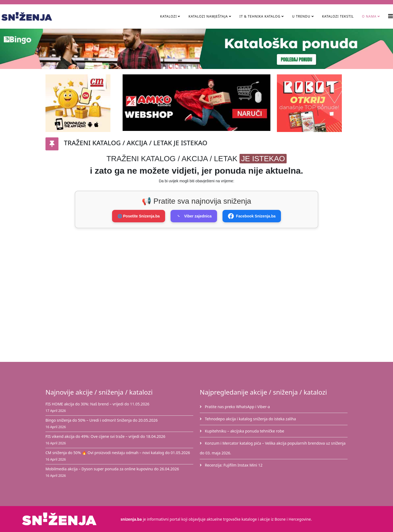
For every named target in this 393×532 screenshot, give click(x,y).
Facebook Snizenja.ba (252, 216)
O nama (369, 16)
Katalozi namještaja (208, 16)
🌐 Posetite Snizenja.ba (139, 216)
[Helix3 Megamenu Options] (391, 16)
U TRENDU (301, 16)
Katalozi (168, 16)
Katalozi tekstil (338, 16)
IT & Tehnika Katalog (261, 16)
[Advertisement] (200, 263)
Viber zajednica (194, 216)
